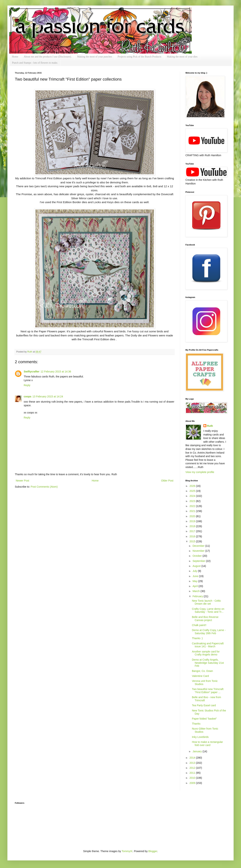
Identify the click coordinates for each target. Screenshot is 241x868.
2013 (193, 763)
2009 (193, 783)
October (197, 556)
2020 (193, 516)
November (199, 551)
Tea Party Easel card (204, 705)
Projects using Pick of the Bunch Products (139, 57)
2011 (193, 773)
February (198, 596)
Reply (27, 385)
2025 (193, 491)
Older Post (167, 481)
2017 (193, 531)
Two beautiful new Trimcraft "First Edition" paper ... (208, 691)
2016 (193, 536)
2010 (193, 778)
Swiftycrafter (32, 372)
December (199, 546)
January (197, 751)
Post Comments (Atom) (44, 487)
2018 (193, 526)
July (195, 571)
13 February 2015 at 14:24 (48, 396)
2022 (193, 506)
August (197, 566)
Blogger (153, 851)
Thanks (196, 724)
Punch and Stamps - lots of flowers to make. (35, 63)
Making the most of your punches (95, 57)
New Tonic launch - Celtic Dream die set (206, 602)
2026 (193, 486)
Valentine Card (200, 676)
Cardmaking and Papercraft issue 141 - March (208, 645)
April (195, 586)
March (196, 591)
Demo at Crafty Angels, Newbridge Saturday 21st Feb (208, 663)
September (199, 561)
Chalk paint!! (199, 625)
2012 (193, 768)
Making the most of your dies (182, 57)
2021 (193, 511)
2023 (193, 501)
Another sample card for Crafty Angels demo (206, 653)
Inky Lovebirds (200, 737)
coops (28, 396)
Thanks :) (197, 638)
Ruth (30, 352)
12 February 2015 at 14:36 (56, 372)
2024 (193, 496)
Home (15, 57)
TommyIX (127, 851)
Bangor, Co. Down (202, 671)
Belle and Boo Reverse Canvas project (205, 619)
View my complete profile (200, 472)
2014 (193, 758)
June (196, 576)
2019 (193, 521)
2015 (193, 541)
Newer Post (22, 481)
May (195, 581)
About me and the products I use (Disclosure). (48, 57)
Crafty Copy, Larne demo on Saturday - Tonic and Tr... (208, 610)
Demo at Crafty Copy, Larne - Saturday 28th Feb (209, 632)
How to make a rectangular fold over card (207, 744)
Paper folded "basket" (204, 719)
